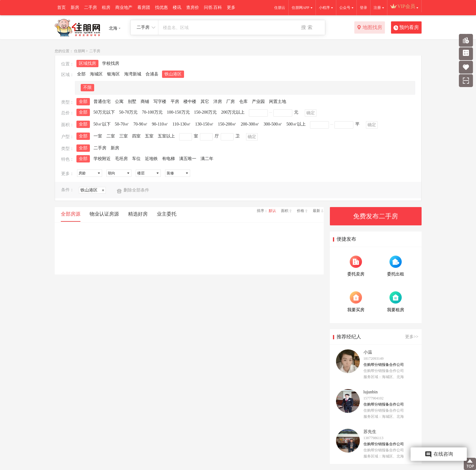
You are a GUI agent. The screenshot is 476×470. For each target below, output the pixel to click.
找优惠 (161, 7)
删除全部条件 (136, 190)
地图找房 (369, 28)
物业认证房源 (104, 214)
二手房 (90, 7)
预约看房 (406, 28)
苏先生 (370, 432)
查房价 (193, 7)
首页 (61, 7)
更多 (231, 7)
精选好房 (138, 214)
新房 (75, 7)
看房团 (144, 7)
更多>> (412, 337)
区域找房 (87, 63)
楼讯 (177, 7)
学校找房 (111, 63)
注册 (377, 8)
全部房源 (71, 214)
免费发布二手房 (376, 216)
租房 (106, 7)
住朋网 (79, 51)
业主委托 (167, 214)
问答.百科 (213, 7)
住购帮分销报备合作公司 (384, 365)
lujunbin (371, 392)
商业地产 (124, 7)
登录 (363, 8)
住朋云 (280, 8)
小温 (368, 352)
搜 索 (307, 27)
